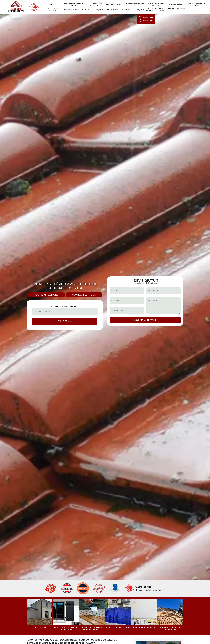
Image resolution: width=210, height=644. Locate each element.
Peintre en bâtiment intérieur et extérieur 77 (156, 10)
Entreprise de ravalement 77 (53, 10)
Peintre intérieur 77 (177, 4)
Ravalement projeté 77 (115, 10)
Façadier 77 (53, 4)
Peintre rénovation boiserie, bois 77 (94, 4)
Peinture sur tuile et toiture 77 (156, 4)
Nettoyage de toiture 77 (74, 10)
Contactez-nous (84, 295)
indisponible (146, 17)
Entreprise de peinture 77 (135, 4)
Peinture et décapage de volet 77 (74, 4)
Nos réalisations (46, 295)
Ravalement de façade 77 (94, 10)
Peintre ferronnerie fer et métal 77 (197, 4)
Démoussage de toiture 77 (176, 10)
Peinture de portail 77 (115, 4)
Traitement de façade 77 (135, 10)
